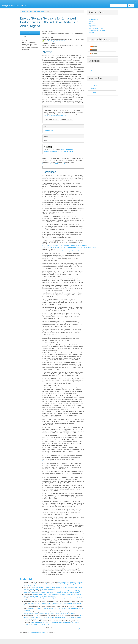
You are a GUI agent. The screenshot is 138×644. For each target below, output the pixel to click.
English (92, 67)
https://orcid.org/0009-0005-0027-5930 (56, 41)
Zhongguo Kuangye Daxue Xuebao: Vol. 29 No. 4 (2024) (65, 593)
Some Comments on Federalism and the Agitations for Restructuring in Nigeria (52, 623)
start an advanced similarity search (37, 632)
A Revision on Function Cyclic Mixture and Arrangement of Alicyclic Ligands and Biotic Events (56, 587)
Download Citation (66, 120)
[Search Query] (119, 6)
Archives (29, 11)
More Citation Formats (52, 120)
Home (23, 11)
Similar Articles (27, 579)
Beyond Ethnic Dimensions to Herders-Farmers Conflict (43, 608)
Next (81, 628)
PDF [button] (30, 33)
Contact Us (91, 32)
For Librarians (94, 92)
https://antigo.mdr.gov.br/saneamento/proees (71, 251)
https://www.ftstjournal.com (50, 461)
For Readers (93, 85)
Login (135, 2)
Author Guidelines (93, 27)
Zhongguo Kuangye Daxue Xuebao (14, 6)
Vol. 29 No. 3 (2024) (39, 11)
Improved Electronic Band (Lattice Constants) (41, 598)
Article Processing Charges (96, 29)
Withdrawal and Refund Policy (97, 30)
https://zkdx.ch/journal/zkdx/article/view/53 (55, 116)
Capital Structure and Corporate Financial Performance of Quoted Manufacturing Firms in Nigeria (54, 603)
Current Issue (92, 23)
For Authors (93, 89)
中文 (91, 71)
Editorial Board (92, 25)
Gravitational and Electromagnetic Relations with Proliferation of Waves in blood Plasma (57, 594)
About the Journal (93, 20)
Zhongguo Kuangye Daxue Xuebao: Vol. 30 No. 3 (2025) (60, 614)
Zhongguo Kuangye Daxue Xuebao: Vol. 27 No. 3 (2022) (39, 589)
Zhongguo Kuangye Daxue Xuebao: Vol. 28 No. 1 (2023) (39, 596)
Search (131, 6)
